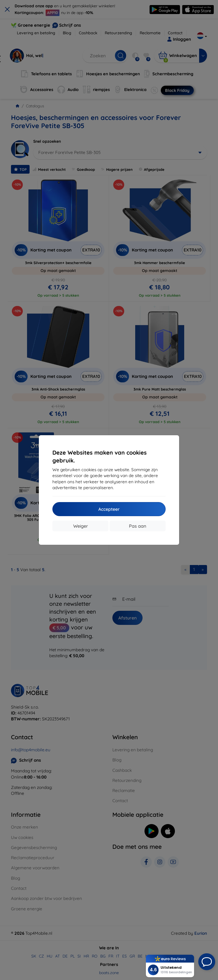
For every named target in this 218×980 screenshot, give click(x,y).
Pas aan (138, 526)
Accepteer (109, 509)
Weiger (81, 526)
